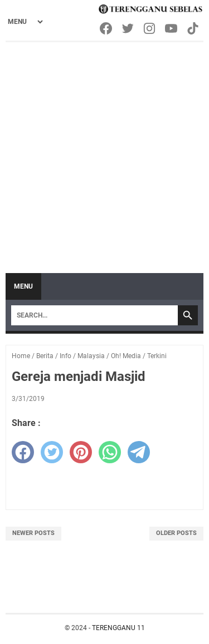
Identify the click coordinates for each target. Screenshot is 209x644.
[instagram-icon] (150, 28)
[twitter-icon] (128, 28)
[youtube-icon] (172, 28)
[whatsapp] (110, 452)
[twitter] (52, 452)
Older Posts (176, 533)
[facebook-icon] (107, 28)
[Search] (94, 315)
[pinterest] (81, 452)
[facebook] (23, 452)
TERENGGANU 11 (118, 628)
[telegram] (139, 452)
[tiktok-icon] (194, 28)
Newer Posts (33, 533)
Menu (23, 286)
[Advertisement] (104, 152)
